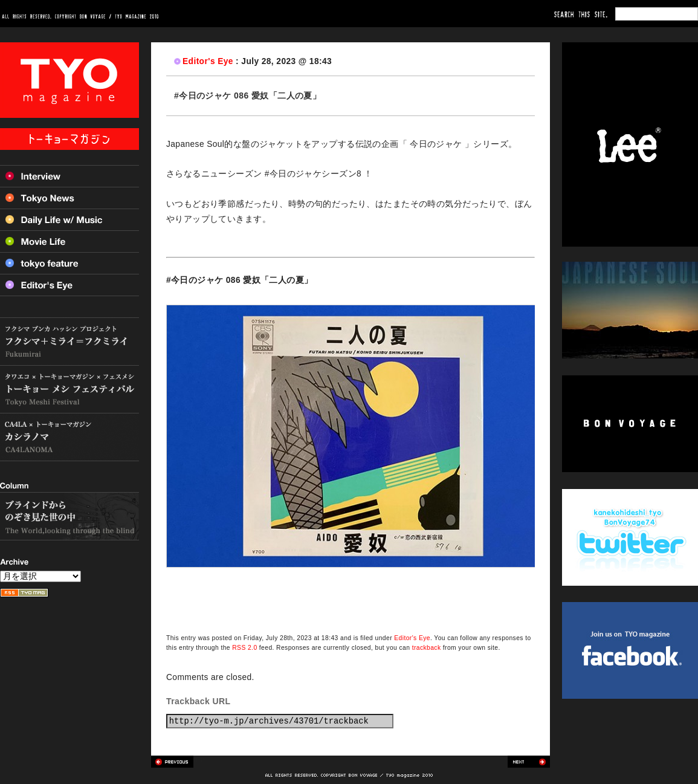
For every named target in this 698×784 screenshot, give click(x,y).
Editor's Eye (208, 61)
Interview (69, 176)
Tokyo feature (69, 263)
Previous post (172, 762)
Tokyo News (69, 198)
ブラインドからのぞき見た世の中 (69, 516)
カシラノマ (69, 437)
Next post (529, 762)
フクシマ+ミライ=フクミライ (69, 342)
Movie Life (69, 241)
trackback (427, 648)
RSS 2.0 (244, 648)
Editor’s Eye (69, 285)
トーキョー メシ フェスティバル (69, 390)
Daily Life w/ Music (69, 219)
